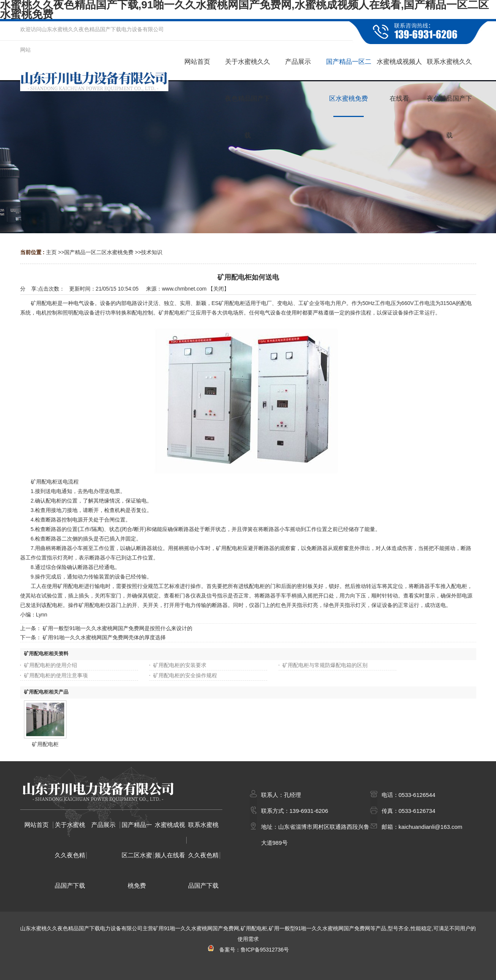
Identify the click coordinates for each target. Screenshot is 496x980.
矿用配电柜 (45, 744)
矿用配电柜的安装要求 (180, 665)
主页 (51, 252)
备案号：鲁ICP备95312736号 (248, 950)
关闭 (219, 289)
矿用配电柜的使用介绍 (51, 665)
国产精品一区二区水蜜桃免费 (99, 252)
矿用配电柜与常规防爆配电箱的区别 (325, 665)
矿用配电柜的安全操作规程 (185, 675)
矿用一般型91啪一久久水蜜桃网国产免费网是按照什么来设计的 (117, 628)
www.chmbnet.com (184, 289)
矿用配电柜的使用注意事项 (56, 675)
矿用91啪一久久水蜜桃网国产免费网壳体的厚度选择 (104, 637)
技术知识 (152, 252)
